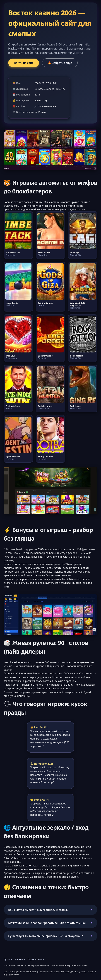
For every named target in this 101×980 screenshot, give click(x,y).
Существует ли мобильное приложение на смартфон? (46, 936)
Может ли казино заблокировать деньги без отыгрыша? (47, 923)
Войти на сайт (24, 63)
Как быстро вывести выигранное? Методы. (38, 910)
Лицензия (20, 959)
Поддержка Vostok (37, 959)
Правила (8, 959)
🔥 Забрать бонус (60, 63)
